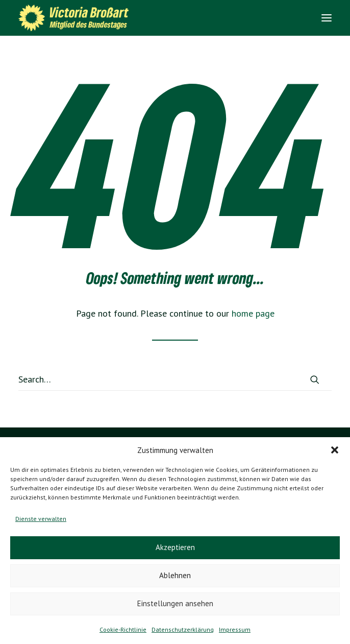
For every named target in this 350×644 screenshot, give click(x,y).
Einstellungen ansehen (175, 603)
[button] (335, 450)
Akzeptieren (175, 547)
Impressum (235, 629)
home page (253, 313)
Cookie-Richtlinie (123, 629)
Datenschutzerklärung (183, 629)
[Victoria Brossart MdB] (77, 18)
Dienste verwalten (41, 519)
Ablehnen (175, 575)
